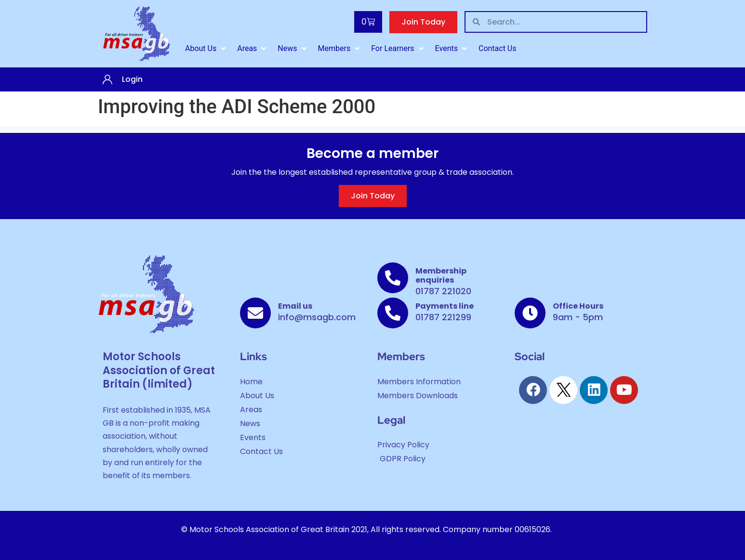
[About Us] (206, 49)
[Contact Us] (498, 49)
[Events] (452, 49)
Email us (295, 306)
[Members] (340, 49)
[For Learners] (398, 49)
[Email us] (255, 313)
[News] (293, 49)
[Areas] (253, 49)
